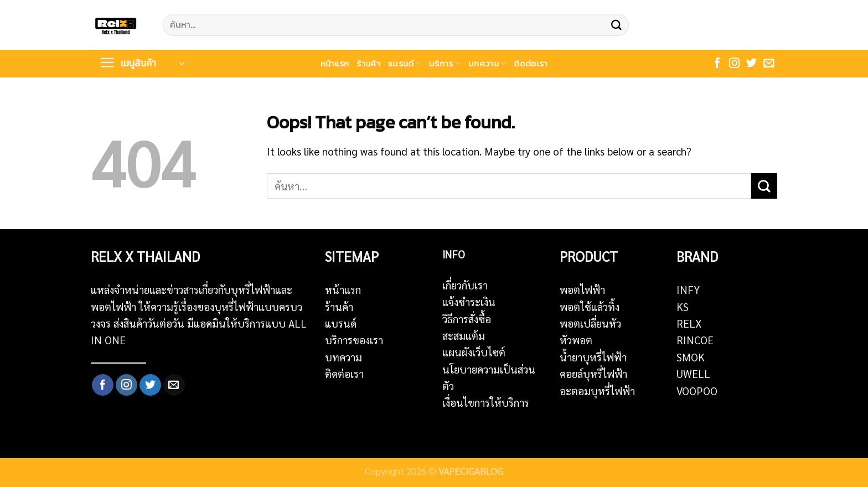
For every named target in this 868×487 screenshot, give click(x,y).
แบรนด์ (405, 63)
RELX (689, 323)
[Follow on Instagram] (734, 64)
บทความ (487, 63)
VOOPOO (697, 391)
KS (683, 307)
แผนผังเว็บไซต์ (474, 352)
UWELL (693, 374)
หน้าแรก (335, 63)
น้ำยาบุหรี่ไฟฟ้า (593, 357)
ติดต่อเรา (531, 63)
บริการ (445, 63)
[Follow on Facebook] (717, 64)
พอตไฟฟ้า (582, 289)
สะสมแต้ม (464, 335)
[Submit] (616, 25)
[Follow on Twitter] (751, 64)
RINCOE (695, 340)
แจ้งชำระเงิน (469, 302)
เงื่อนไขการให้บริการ (486, 402)
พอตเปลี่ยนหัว (590, 323)
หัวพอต (576, 340)
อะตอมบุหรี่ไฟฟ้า (597, 391)
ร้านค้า (368, 63)
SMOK (691, 357)
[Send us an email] (769, 64)
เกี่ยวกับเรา (465, 285)
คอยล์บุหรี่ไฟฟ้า (593, 374)
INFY (688, 289)
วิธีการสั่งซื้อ (467, 319)
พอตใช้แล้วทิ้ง (590, 307)
